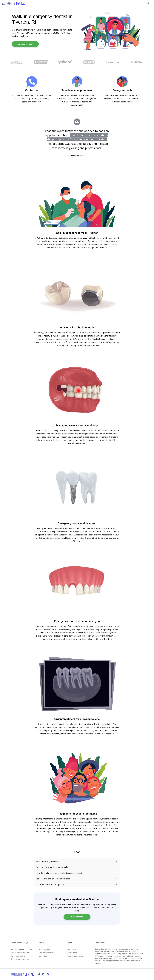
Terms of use (72, 949)
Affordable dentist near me (21, 949)
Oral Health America (47, 953)
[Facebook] (43, 974)
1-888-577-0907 (25, 44)
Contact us (43, 956)
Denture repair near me (20, 959)
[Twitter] (39, 974)
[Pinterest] (48, 974)
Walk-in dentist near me (20, 953)
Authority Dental (45, 949)
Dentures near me (18, 956)
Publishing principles (75, 956)
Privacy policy (72, 953)
